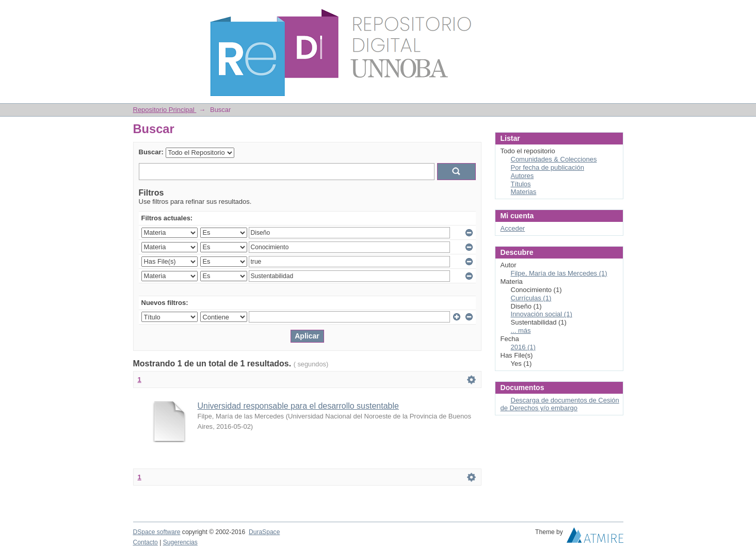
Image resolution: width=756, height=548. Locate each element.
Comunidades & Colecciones (554, 159)
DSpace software (157, 532)
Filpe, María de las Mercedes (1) (559, 273)
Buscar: (151, 152)
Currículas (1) (531, 298)
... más (521, 331)
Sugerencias (180, 542)
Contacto (146, 542)
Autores (522, 176)
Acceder (513, 228)
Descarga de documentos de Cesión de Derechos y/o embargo (560, 404)
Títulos (521, 184)
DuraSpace (264, 532)
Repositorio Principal (165, 110)
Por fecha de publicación (548, 167)
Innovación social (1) (542, 314)
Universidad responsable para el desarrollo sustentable (298, 406)
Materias (524, 192)
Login (615, 13)
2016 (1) (523, 347)
